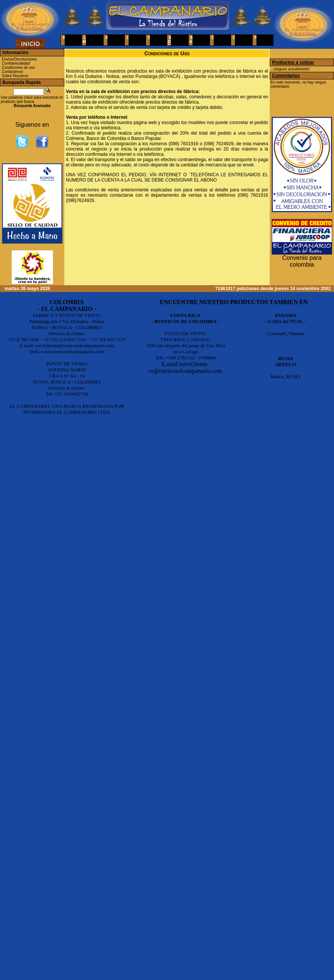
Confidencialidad (16, 63)
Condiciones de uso (19, 68)
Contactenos (12, 72)
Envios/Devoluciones (19, 59)
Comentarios (286, 76)
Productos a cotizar (293, 62)
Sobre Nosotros (15, 76)
